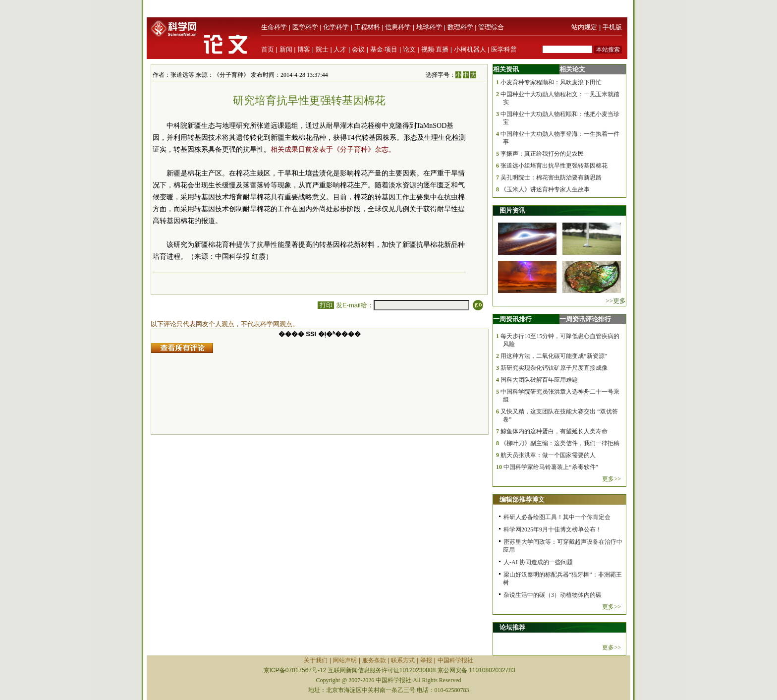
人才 (340, 49)
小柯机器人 (470, 49)
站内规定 (584, 27)
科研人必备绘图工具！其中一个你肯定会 (557, 517)
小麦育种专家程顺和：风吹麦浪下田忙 (551, 82)
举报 (426, 660)
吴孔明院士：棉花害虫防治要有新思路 (551, 177)
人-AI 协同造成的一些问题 (538, 562)
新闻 (286, 49)
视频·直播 (435, 49)
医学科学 (305, 27)
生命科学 (274, 27)
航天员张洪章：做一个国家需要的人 (548, 455)
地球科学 (429, 27)
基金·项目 (384, 49)
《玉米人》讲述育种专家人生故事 (545, 189)
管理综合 (491, 27)
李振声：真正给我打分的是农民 (542, 154)
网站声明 (345, 660)
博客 (304, 49)
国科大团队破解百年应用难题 (539, 380)
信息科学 (398, 27)
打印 (326, 305)
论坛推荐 (512, 627)
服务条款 (374, 660)
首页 (268, 49)
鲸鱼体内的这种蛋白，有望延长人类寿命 (554, 431)
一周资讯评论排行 (585, 319)
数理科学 (460, 27)
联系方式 (403, 660)
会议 (358, 49)
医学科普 (504, 49)
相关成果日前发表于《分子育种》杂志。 (333, 149)
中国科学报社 (455, 660)
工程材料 (367, 27)
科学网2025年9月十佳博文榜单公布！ (553, 529)
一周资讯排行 (512, 319)
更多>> (611, 479)
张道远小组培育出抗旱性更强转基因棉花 (554, 166)
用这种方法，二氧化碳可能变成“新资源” (554, 356)
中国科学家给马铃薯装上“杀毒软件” (551, 467)
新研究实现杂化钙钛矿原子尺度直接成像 (554, 368)
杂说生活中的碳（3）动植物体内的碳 (553, 595)
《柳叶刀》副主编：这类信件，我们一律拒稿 (560, 443)
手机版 (612, 27)
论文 (409, 49)
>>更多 (616, 301)
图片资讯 (512, 210)
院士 (322, 49)
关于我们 (316, 660)
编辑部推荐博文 (522, 499)
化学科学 (336, 27)
